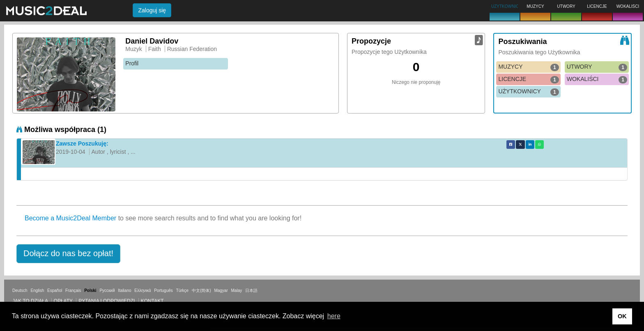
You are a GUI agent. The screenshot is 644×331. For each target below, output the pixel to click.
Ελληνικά (143, 290)
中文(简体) (201, 290)
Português (163, 290)
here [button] (334, 316)
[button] (68, 254)
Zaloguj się (152, 10)
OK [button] (622, 316)
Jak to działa (30, 301)
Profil (132, 63)
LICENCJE (528, 79)
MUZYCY (528, 67)
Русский (107, 290)
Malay (237, 290)
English (37, 290)
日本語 (251, 290)
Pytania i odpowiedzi (107, 301)
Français (73, 290)
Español (55, 290)
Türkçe (183, 290)
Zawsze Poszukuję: (82, 144)
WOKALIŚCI (597, 79)
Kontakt (152, 301)
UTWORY (597, 67)
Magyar (221, 290)
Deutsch (20, 290)
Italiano (124, 290)
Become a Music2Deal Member (70, 218)
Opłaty (63, 301)
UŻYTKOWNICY (528, 92)
